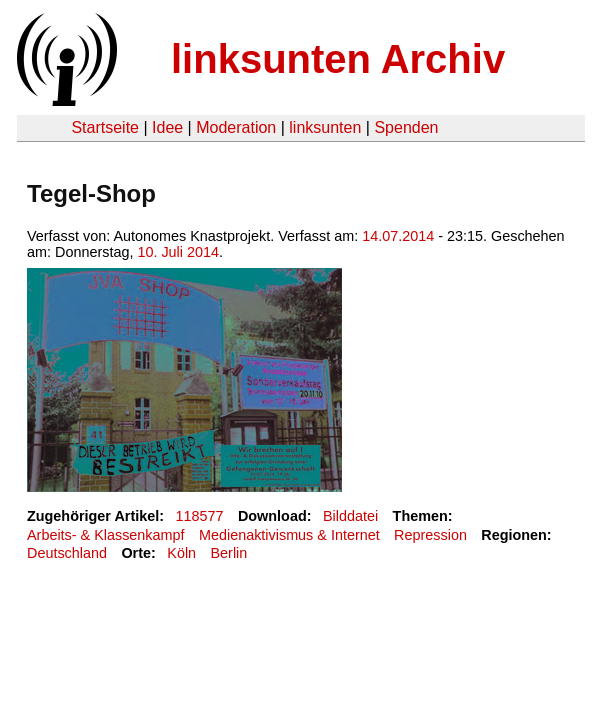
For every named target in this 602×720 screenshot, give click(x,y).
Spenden (406, 127)
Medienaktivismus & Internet (289, 535)
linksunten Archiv (338, 59)
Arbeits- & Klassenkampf (106, 535)
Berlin (229, 553)
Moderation (236, 127)
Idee (167, 127)
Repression (430, 535)
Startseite (105, 127)
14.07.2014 (398, 236)
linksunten (325, 127)
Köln (181, 553)
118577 (200, 516)
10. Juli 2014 (178, 252)
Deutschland (67, 553)
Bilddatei (350, 516)
